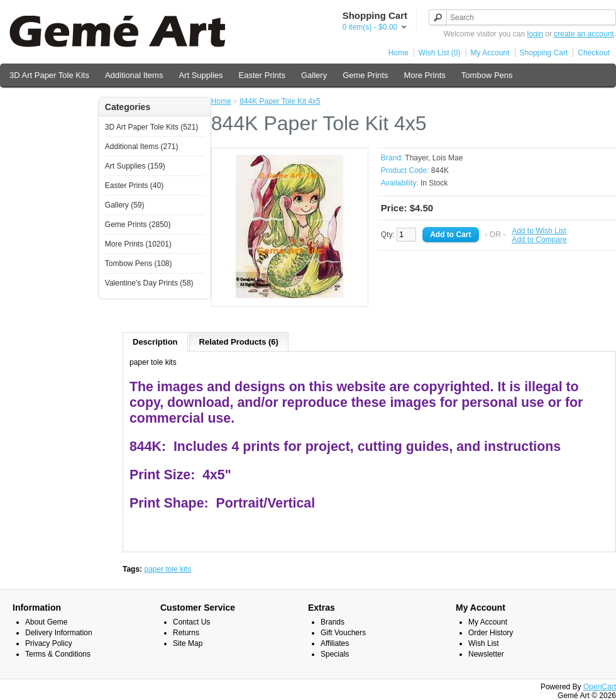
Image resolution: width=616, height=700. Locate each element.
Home (399, 53)
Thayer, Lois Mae (434, 158)
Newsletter (486, 654)
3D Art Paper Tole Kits (49, 75)
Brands (333, 622)
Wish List (484, 643)
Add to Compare (539, 240)
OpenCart (600, 687)
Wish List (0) (440, 53)
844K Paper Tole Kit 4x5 (280, 101)
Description (155, 342)
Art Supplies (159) (135, 166)
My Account (490, 53)
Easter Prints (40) (134, 186)
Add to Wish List (539, 231)
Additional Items (134, 75)
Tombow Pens (487, 75)
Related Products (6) (239, 342)
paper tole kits (168, 569)
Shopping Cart (544, 53)
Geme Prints (365, 75)
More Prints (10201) (138, 244)
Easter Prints (262, 75)
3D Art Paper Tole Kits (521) (152, 127)
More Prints (424, 75)
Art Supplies (201, 75)
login (535, 34)
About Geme (46, 622)
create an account (584, 34)
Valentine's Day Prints (49, 102)
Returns (186, 633)
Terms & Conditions (58, 654)
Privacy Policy (49, 643)
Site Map (188, 643)
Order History (491, 633)
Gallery (314, 75)
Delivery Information (59, 633)
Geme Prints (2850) (138, 225)
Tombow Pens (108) (139, 264)
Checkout (594, 53)
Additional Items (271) (142, 147)
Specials (335, 654)
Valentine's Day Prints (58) (149, 283)
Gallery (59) (125, 205)
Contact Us (191, 622)
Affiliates (335, 643)
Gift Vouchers (343, 633)
